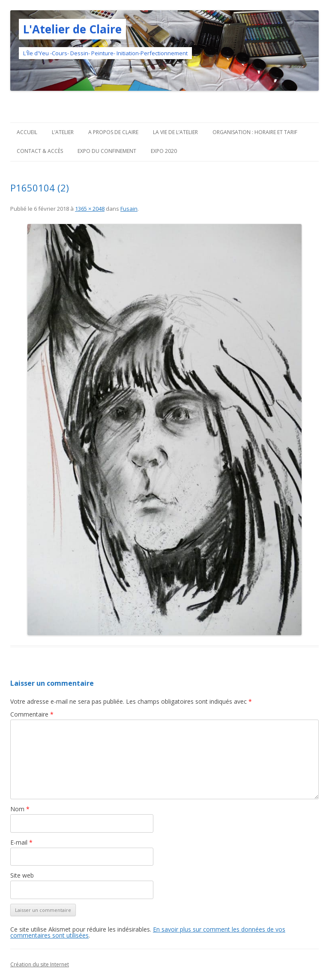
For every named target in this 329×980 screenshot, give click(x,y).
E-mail (21, 842)
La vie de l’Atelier (175, 132)
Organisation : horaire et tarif (255, 132)
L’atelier (63, 132)
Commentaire (32, 714)
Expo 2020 (164, 151)
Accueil (27, 132)
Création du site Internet (40, 964)
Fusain (129, 209)
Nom (20, 809)
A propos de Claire (113, 132)
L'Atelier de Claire (72, 29)
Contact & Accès (40, 151)
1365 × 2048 (90, 209)
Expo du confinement (107, 151)
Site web (22, 875)
